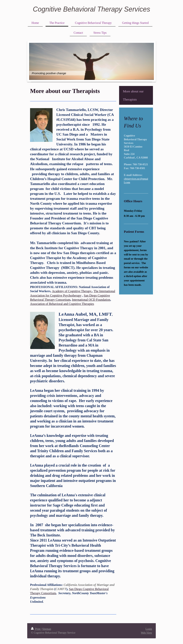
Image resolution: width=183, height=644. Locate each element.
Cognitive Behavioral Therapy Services (91, 9)
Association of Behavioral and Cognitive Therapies (62, 304)
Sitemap (47, 629)
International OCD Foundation (91, 300)
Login (149, 629)
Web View (146, 633)
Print (36, 629)
